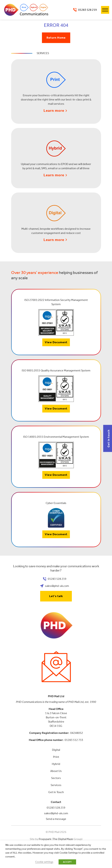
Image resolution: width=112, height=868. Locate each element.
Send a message (56, 819)
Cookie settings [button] (44, 862)
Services (56, 785)
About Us (56, 771)
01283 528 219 (87, 10)
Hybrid (56, 764)
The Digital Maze (63, 839)
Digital (56, 750)
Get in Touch (56, 792)
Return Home (56, 38)
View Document (56, 342)
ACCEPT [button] (67, 862)
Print (56, 757)
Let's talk (56, 596)
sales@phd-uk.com (57, 586)
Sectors (56, 778)
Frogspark (45, 839)
